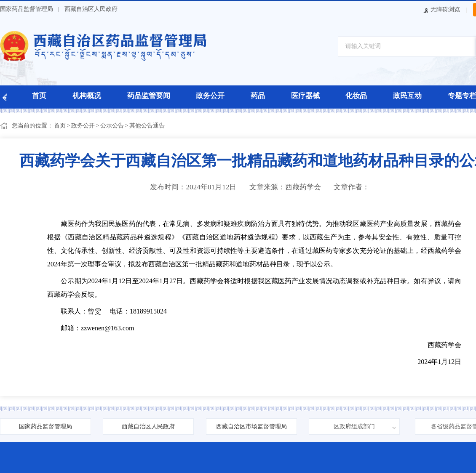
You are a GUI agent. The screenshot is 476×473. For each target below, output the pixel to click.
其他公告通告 (147, 126)
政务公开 (210, 96)
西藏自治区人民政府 (91, 9)
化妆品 (356, 96)
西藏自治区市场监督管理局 (251, 426)
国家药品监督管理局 (27, 9)
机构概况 (87, 96)
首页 (39, 96)
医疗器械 (305, 96)
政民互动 (407, 96)
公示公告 (112, 126)
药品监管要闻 (149, 96)
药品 (258, 96)
